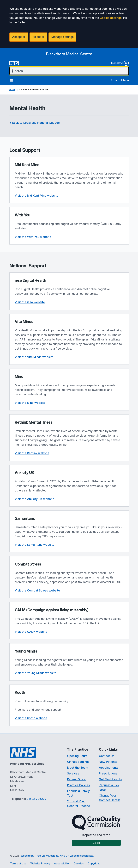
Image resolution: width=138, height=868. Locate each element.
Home (12, 90)
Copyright (94, 863)
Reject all (38, 37)
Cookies (79, 863)
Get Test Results (110, 779)
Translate (120, 63)
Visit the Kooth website (31, 718)
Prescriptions (108, 773)
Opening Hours (77, 756)
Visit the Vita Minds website (34, 357)
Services (73, 773)
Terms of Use (18, 863)
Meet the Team (78, 768)
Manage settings (62, 37)
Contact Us (107, 756)
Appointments (109, 768)
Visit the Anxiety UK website (35, 499)
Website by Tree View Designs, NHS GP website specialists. (57, 856)
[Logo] (69, 54)
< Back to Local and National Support (35, 123)
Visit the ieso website (30, 302)
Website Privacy (40, 863)
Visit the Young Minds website (36, 673)
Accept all (19, 37)
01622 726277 (37, 799)
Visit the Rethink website (32, 453)
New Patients (108, 762)
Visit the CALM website (31, 632)
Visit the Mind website (30, 403)
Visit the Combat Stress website (37, 590)
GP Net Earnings (78, 762)
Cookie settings (111, 18)
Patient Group (77, 779)
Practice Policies (78, 785)
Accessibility (62, 863)
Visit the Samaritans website (35, 545)
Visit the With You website (33, 237)
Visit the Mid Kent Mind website (37, 196)
